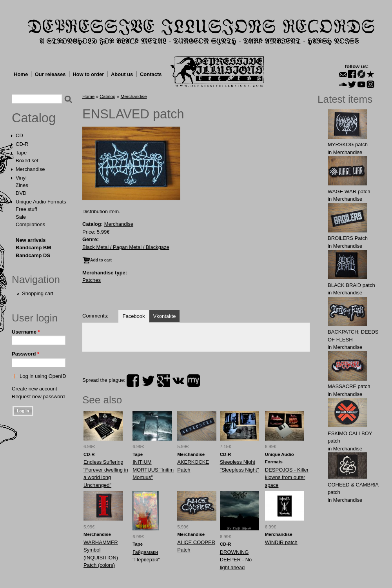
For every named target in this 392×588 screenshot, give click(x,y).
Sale (21, 217)
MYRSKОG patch (348, 144)
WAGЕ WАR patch (349, 191)
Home (21, 74)
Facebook (133, 316)
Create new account (34, 389)
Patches (92, 280)
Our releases (50, 74)
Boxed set (27, 161)
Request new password (38, 397)
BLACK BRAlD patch (351, 285)
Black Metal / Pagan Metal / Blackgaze (126, 247)
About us (122, 74)
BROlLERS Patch (348, 238)
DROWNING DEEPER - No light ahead (236, 560)
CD (19, 135)
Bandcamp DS (33, 255)
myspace (194, 381)
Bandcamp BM (33, 248)
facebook (133, 381)
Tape (21, 153)
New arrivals (31, 240)
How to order (88, 74)
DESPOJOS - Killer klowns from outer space (287, 477)
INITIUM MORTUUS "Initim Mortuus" (153, 470)
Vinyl (21, 178)
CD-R (22, 144)
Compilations (30, 224)
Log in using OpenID (43, 376)
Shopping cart (38, 293)
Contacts (151, 74)
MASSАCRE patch (349, 386)
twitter (148, 381)
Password (25, 354)
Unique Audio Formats (41, 202)
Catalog (34, 118)
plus (163, 381)
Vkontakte (165, 316)
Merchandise (30, 169)
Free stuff (26, 209)
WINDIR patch (281, 542)
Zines (22, 185)
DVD (21, 193)
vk (178, 381)
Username (26, 332)
